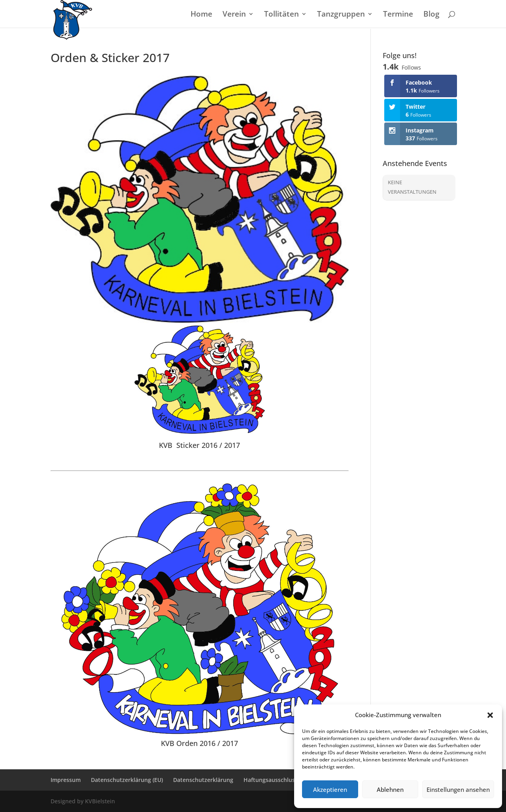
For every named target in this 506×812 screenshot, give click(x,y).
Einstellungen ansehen (458, 789)
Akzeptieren (330, 789)
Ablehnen (390, 789)
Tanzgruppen (341, 15)
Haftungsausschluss (271, 780)
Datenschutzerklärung (203, 780)
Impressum (66, 780)
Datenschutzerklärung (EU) (127, 780)
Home (201, 15)
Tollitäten (281, 15)
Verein (234, 15)
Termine (398, 15)
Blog (431, 15)
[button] (490, 715)
